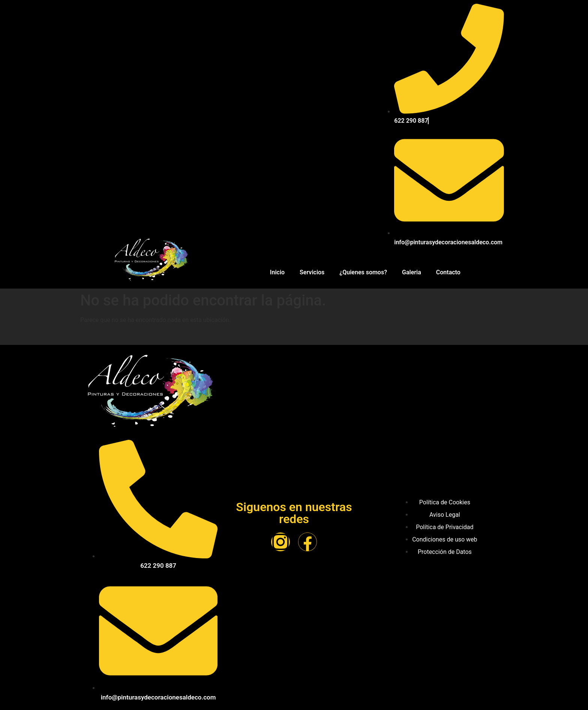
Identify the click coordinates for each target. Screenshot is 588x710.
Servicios (312, 272)
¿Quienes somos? (363, 272)
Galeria (412, 272)
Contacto (448, 272)
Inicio (277, 272)
